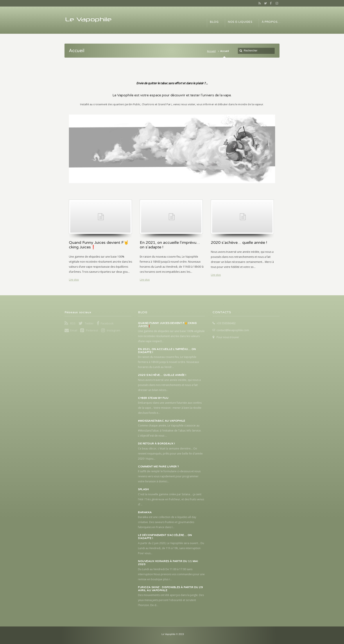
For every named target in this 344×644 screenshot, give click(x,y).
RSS (259, 3)
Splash (143, 489)
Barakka (145, 512)
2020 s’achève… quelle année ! (162, 375)
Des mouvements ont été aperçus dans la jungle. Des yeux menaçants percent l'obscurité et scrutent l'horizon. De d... (171, 600)
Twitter (265, 3)
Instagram (276, 3)
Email (74, 330)
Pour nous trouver (228, 337)
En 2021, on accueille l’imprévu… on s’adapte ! (167, 351)
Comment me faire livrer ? (159, 467)
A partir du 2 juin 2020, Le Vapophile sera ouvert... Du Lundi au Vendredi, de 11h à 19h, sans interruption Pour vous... (171, 548)
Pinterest (92, 330)
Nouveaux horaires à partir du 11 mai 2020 (168, 563)
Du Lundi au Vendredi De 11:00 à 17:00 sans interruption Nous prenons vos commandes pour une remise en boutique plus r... (171, 574)
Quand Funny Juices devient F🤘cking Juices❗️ (167, 325)
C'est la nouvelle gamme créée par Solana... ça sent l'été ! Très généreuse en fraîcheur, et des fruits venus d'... (171, 499)
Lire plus (74, 280)
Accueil (211, 51)
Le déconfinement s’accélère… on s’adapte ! (165, 537)
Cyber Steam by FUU (153, 398)
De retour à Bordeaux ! (156, 444)
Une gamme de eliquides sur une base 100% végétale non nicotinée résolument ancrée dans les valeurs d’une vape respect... (171, 336)
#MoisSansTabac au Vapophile (162, 421)
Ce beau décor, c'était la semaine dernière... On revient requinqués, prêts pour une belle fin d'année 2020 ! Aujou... (170, 454)
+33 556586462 (226, 323)
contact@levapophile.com (233, 330)
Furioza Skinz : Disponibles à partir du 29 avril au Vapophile (170, 589)
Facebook (270, 3)
